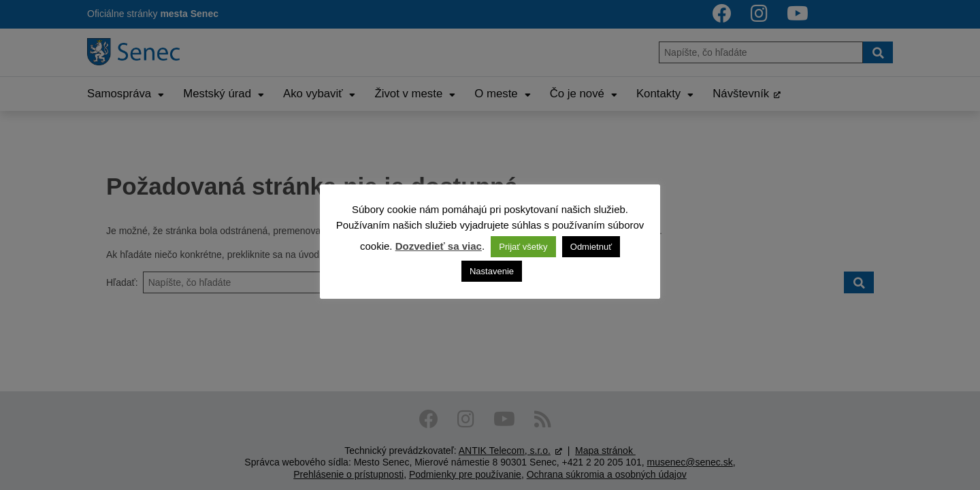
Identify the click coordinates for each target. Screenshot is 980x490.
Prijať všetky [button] (523, 247)
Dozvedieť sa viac (439, 246)
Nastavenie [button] (492, 271)
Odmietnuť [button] (591, 247)
